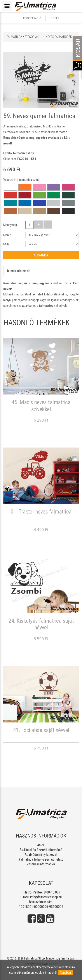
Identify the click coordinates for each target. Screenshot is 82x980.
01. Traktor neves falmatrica (41, 512)
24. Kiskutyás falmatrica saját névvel (41, 624)
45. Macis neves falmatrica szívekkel (41, 406)
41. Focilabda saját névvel (41, 730)
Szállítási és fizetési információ (41, 850)
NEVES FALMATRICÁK (59, 37)
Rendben (65, 973)
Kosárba (41, 255)
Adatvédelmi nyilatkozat (41, 855)
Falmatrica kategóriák (23, 37)
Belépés (54, 18)
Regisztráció (32, 18)
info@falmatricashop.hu (46, 897)
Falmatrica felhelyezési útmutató (41, 859)
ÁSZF (41, 845)
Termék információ (19, 271)
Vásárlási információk (41, 864)
